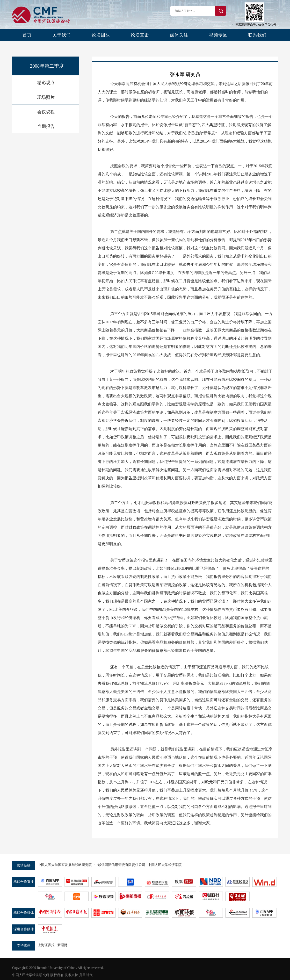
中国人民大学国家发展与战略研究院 (65, 865)
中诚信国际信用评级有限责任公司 (120, 865)
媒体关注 (179, 35)
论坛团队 (101, 35)
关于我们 (62, 35)
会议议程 (46, 112)
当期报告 (46, 126)
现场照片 (46, 97)
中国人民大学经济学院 (165, 865)
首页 (27, 35)
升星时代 (86, 975)
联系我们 (257, 35)
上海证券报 (46, 945)
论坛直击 (140, 35)
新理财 (62, 945)
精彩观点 (46, 83)
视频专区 (218, 35)
